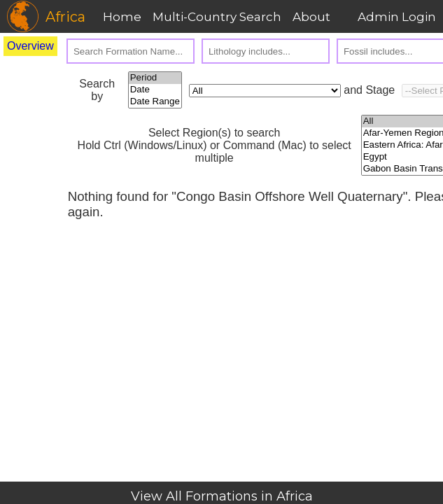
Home (122, 17)
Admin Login (397, 17)
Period (155, 78)
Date (155, 90)
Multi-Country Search (217, 17)
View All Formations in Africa (222, 496)
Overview (30, 46)
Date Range (155, 102)
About (311, 17)
